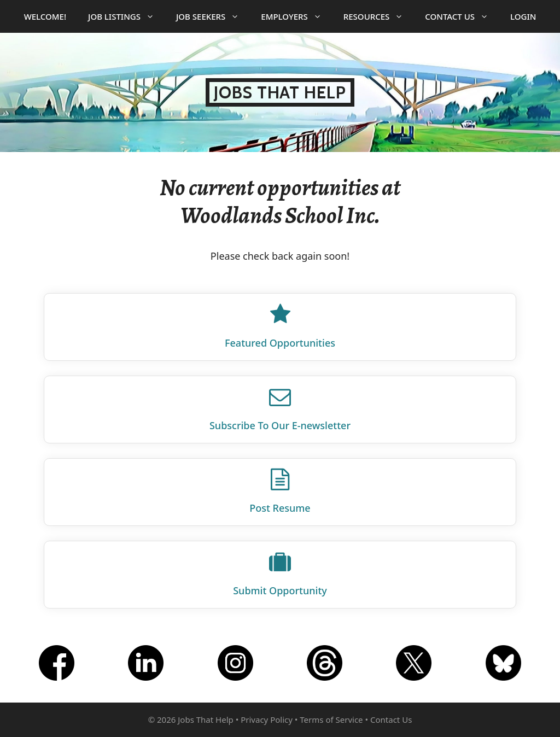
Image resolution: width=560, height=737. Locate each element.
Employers (296, 16)
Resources (379, 16)
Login (523, 16)
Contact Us (462, 16)
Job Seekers (213, 16)
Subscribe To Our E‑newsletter (280, 425)
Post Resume (280, 508)
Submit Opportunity (280, 590)
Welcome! (45, 16)
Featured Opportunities (280, 343)
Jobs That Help (280, 92)
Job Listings (127, 16)
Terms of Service (331, 720)
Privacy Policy (267, 720)
